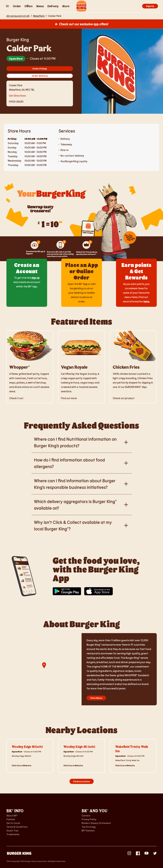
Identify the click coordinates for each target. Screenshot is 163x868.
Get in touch (13, 823)
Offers (28, 6)
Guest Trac (12, 830)
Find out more (69, 398)
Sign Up (150, 6)
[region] (44, 669)
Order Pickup (40, 69)
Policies (11, 819)
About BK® (12, 815)
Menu (40, 6)
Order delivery (40, 76)
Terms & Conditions (17, 827)
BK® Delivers (88, 830)
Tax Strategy (89, 827)
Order (17, 6)
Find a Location (82, 781)
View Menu (96, 698)
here (146, 301)
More (66, 6)
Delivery (53, 6)
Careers (86, 815)
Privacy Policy (89, 819)
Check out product (124, 398)
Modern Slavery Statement (96, 823)
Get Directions (17, 95)
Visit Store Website (22, 765)
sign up (35, 278)
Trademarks (13, 834)
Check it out (16, 398)
